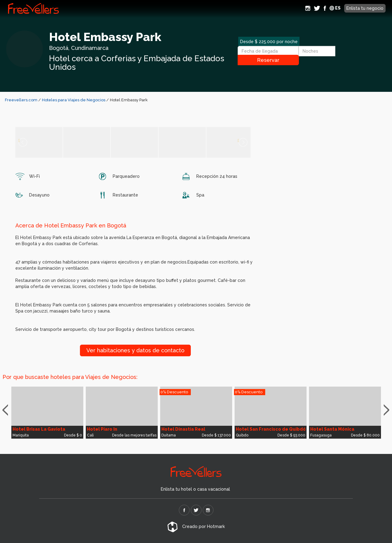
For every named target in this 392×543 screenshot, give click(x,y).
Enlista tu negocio (365, 8)
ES (335, 8)
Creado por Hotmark (196, 526)
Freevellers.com (21, 100)
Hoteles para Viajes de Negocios (74, 100)
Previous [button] (8, 410)
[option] (47, 413)
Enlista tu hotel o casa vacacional (195, 489)
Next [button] (388, 410)
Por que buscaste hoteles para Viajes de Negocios (69, 377)
